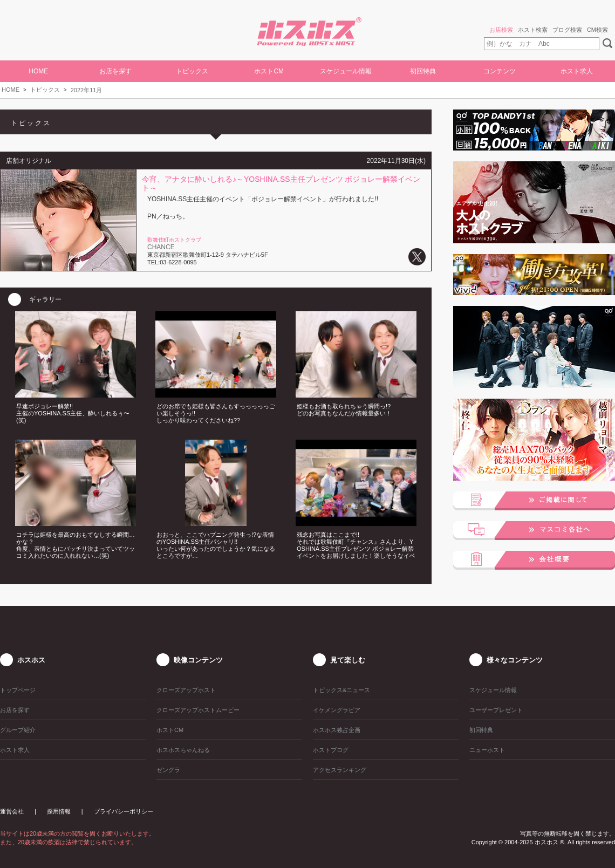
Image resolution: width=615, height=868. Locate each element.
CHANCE (161, 247)
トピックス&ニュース (341, 690)
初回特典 (423, 71)
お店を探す (115, 71)
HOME (38, 71)
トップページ (18, 690)
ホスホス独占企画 (337, 730)
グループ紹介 (18, 730)
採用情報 (59, 811)
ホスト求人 (577, 71)
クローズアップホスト (186, 690)
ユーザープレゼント (496, 710)
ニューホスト (487, 750)
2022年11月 (87, 90)
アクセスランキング (340, 770)
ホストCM (269, 71)
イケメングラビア (337, 710)
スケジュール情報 (346, 71)
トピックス (45, 90)
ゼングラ (168, 770)
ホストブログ (331, 750)
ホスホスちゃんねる (183, 750)
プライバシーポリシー (124, 811)
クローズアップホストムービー (198, 710)
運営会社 (12, 811)
